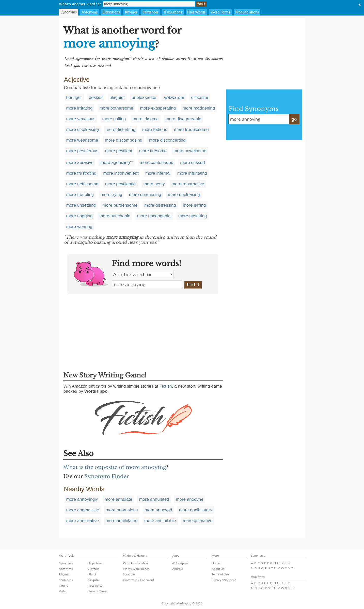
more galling (114, 119)
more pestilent (119, 151)
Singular (94, 580)
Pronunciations (247, 12)
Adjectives (95, 563)
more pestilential (121, 184)
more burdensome (120, 205)
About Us (218, 569)
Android (178, 569)
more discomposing (124, 140)
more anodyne (190, 499)
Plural (92, 574)
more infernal (158, 173)
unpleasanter (144, 97)
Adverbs (94, 569)
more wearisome (82, 140)
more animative (198, 521)
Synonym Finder (107, 476)
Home (216, 563)
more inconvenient (121, 173)
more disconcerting (167, 140)
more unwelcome (190, 151)
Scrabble (129, 574)
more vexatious (81, 119)
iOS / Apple (180, 563)
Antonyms (90, 12)
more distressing (160, 205)
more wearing (79, 227)
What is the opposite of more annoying (115, 467)
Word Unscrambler (136, 563)
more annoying (147, 284)
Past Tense (95, 585)
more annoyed (158, 510)
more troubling (80, 195)
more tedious (155, 130)
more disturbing (121, 130)
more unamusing (145, 195)
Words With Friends (136, 569)
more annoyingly (82, 499)
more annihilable (160, 521)
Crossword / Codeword (138, 580)
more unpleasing (184, 195)
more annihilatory (196, 510)
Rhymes (131, 12)
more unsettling (81, 205)
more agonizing (115, 163)
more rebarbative (188, 184)
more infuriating (192, 173)
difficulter (200, 97)
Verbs (63, 591)
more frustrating (81, 173)
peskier (96, 97)
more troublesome (191, 130)
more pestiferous (82, 151)
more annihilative (83, 521)
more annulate (118, 499)
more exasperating (158, 108)
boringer (74, 97)
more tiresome (153, 151)
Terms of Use (220, 574)
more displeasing (83, 130)
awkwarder (174, 97)
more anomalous (122, 510)
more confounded (156, 163)
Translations (173, 12)
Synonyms (69, 12)
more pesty (154, 184)
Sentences (151, 12)
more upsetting (193, 216)
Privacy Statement (224, 580)
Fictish (165, 386)
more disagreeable (184, 119)
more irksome (146, 119)
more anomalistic (83, 510)
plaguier (117, 97)
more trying (111, 195)
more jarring (194, 205)
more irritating (80, 108)
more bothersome (116, 108)
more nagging (80, 216)
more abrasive (80, 163)
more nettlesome (82, 184)
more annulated (154, 499)
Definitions (111, 12)
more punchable (115, 216)
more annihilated (122, 521)
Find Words (196, 12)
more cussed (192, 163)
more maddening (199, 108)
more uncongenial (154, 216)
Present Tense (98, 591)
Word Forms (220, 12)
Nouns (63, 585)
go (294, 119)
